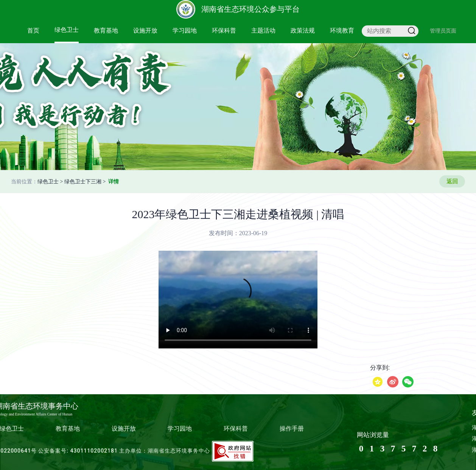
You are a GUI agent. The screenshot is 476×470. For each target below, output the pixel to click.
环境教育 (342, 30)
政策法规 (303, 30)
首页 (33, 30)
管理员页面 (443, 31)
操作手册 (292, 429)
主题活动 (263, 30)
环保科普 (224, 30)
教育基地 (106, 30)
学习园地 (185, 30)
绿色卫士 (67, 30)
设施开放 (145, 30)
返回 (452, 181)
